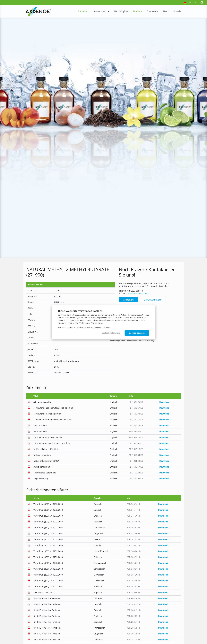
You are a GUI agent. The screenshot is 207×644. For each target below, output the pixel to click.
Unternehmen (104, 11)
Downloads (155, 11)
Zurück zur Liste (153, 299)
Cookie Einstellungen (109, 333)
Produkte (141, 11)
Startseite (88, 11)
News (167, 11)
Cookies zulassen (136, 333)
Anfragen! (129, 299)
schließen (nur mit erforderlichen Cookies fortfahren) (132, 341)
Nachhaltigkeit (125, 11)
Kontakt (178, 11)
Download (164, 402)
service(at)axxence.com (137, 294)
